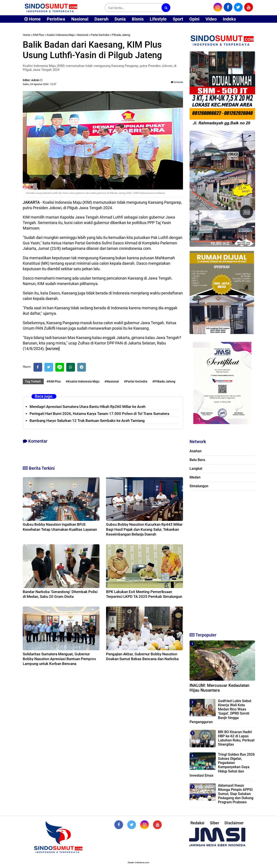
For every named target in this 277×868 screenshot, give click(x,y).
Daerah (101, 19)
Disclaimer (234, 823)
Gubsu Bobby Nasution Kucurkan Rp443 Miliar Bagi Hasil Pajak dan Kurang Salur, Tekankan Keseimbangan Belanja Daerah (144, 529)
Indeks (229, 19)
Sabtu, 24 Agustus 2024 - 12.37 (39, 84)
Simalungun (199, 486)
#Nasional (112, 381)
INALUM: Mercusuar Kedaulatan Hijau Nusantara (220, 688)
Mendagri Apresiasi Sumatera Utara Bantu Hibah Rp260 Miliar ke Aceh (87, 407)
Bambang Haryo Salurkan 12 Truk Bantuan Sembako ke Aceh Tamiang (87, 421)
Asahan (196, 451)
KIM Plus (38, 35)
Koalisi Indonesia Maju (61, 35)
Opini (194, 19)
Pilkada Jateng (121, 35)
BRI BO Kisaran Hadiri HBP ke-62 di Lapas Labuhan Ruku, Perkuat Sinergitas (236, 738)
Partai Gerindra (100, 35)
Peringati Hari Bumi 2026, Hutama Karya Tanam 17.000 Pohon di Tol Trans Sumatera (99, 414)
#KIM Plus (54, 381)
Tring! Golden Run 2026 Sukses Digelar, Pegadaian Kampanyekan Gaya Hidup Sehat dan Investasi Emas (222, 765)
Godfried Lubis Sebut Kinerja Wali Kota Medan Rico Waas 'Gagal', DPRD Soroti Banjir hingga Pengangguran (220, 711)
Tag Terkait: (33, 381)
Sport (178, 19)
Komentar (177, 82)
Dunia (120, 19)
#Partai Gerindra (136, 381)
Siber (214, 823)
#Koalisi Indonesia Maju (83, 381)
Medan (195, 477)
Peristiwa (56, 19)
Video (211, 19)
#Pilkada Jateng (164, 381)
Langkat (196, 469)
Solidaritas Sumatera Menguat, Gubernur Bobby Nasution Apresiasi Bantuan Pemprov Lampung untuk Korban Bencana (59, 659)
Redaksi (197, 823)
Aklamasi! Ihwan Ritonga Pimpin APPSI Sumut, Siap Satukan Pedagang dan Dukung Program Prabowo (236, 794)
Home (32, 19)
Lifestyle (158, 19)
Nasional (80, 19)
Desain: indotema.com (138, 862)
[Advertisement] (222, 560)
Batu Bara (197, 460)
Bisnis (138, 19)
